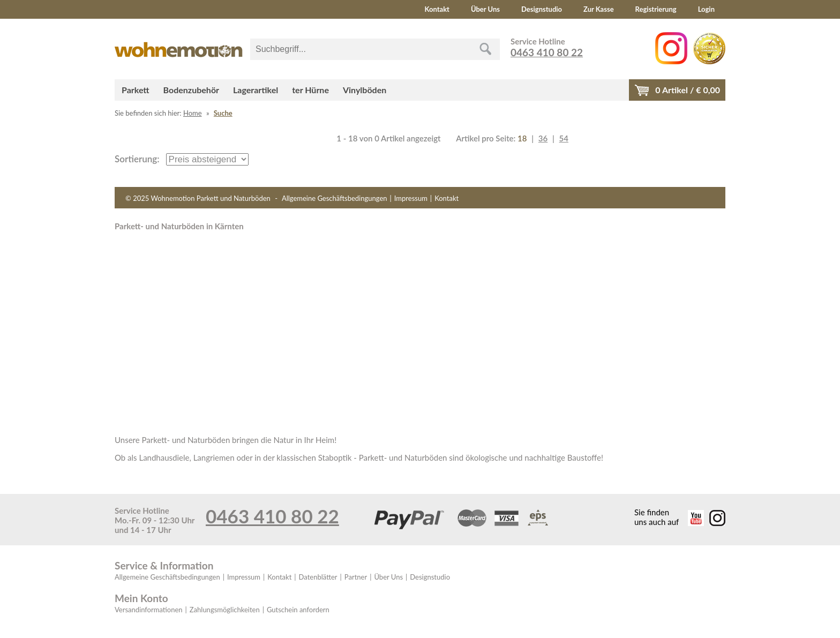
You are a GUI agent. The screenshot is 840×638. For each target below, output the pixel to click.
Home (193, 113)
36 (543, 138)
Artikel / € (688, 90)
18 (522, 138)
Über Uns (485, 9)
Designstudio (542, 9)
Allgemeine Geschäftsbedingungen (335, 198)
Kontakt (437, 9)
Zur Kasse (599, 9)
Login (706, 9)
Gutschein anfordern (298, 610)
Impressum (411, 198)
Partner (356, 577)
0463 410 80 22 (547, 52)
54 (564, 138)
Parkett (136, 90)
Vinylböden (365, 90)
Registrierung (656, 9)
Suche (223, 113)
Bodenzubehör (191, 90)
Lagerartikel (256, 90)
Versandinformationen (149, 610)
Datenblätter (318, 577)
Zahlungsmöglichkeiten (225, 610)
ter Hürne (310, 90)
